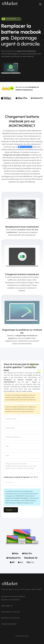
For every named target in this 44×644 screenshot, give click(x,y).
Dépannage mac (7, 606)
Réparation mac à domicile (10, 618)
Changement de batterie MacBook (13, 597)
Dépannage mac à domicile (11, 612)
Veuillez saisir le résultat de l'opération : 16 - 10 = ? (21, 477)
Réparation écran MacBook (10, 600)
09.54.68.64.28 (10, 19)
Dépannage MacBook (9, 624)
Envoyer (11, 510)
